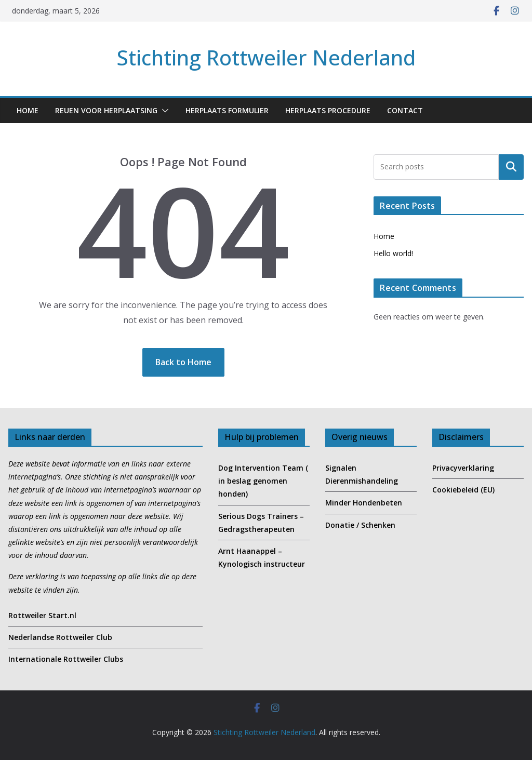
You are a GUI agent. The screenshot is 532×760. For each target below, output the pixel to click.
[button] (163, 111)
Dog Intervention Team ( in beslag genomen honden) (263, 481)
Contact (405, 110)
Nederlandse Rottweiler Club (60, 637)
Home (28, 110)
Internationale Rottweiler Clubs (66, 659)
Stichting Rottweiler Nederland (266, 57)
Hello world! (393, 253)
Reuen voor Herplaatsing (106, 110)
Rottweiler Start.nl (42, 615)
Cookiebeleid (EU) (463, 490)
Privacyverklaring (463, 468)
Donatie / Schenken (360, 525)
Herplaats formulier (227, 110)
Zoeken (511, 167)
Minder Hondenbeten (364, 503)
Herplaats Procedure (328, 110)
